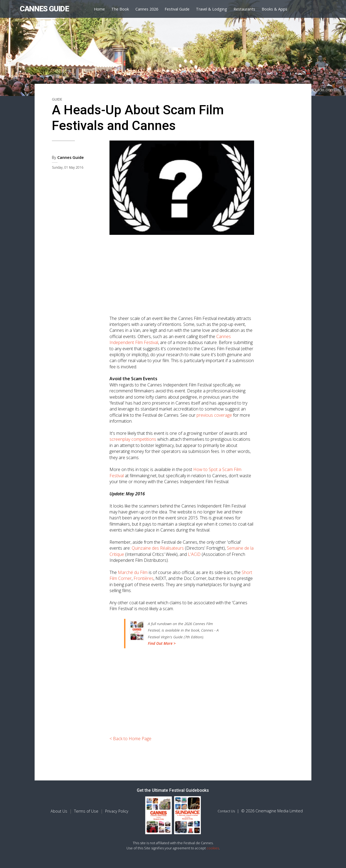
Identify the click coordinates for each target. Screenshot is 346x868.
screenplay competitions (133, 439)
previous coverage (214, 415)
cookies (213, 848)
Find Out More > (162, 643)
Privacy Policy (117, 811)
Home (99, 9)
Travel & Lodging (212, 9)
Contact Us (226, 811)
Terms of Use (86, 811)
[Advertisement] (182, 273)
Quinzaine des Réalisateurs (158, 548)
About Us (59, 811)
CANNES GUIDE (44, 9)
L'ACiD (194, 554)
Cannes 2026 (147, 9)
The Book (120, 9)
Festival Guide (177, 9)
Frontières (144, 578)
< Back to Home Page (130, 739)
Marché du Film (133, 572)
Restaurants (244, 9)
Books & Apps (275, 9)
